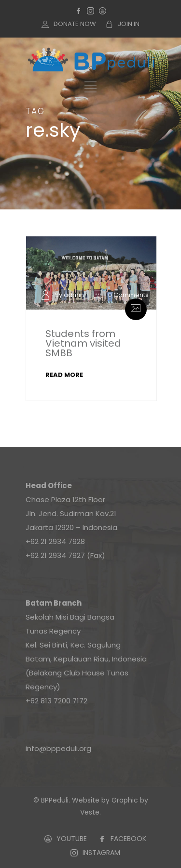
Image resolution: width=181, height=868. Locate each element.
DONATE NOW (75, 24)
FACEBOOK (128, 839)
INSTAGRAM (101, 853)
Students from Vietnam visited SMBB (83, 343)
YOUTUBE (72, 839)
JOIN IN (129, 24)
